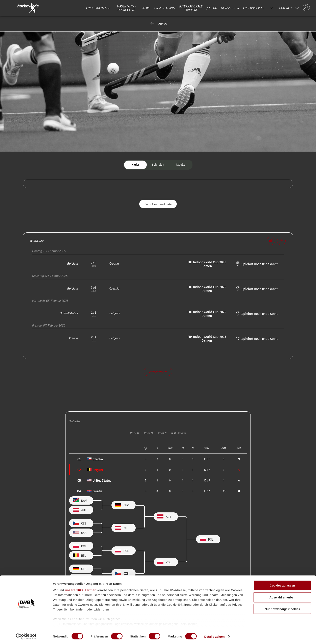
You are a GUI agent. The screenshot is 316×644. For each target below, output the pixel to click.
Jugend (212, 8)
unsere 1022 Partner (80, 590)
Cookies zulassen (282, 585)
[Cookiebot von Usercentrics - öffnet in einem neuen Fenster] (26, 636)
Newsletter (230, 8)
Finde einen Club (98, 8)
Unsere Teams (164, 8)
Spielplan (158, 165)
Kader (136, 165)
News (146, 8)
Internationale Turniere (191, 8)
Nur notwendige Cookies (282, 609)
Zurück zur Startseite (158, 204)
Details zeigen (214, 636)
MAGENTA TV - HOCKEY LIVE (126, 8)
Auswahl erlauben (282, 597)
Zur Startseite (158, 372)
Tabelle (181, 165)
